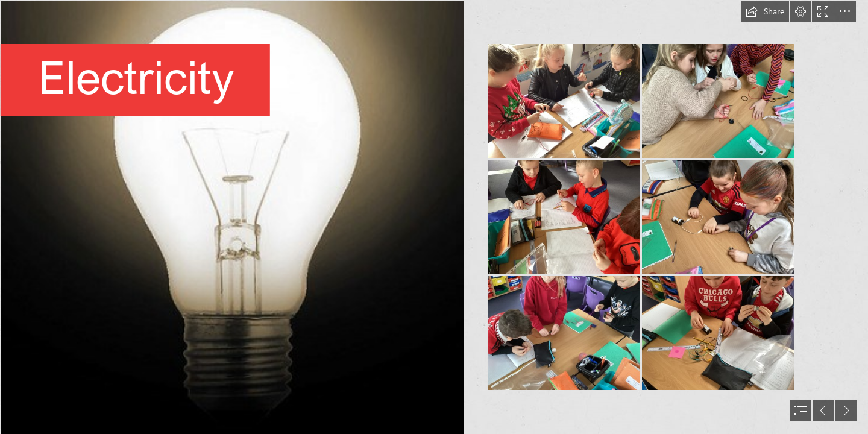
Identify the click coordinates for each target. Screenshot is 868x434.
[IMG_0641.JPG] (564, 333)
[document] (434, 217)
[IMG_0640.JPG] (564, 217)
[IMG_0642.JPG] (718, 101)
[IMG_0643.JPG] (718, 217)
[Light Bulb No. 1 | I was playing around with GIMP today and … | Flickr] (231, 217)
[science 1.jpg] (564, 101)
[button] (765, 11)
